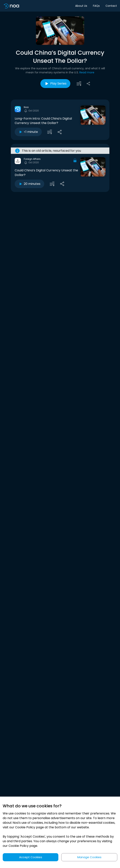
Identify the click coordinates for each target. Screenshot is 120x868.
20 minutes (29, 184)
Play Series (55, 84)
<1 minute (28, 132)
